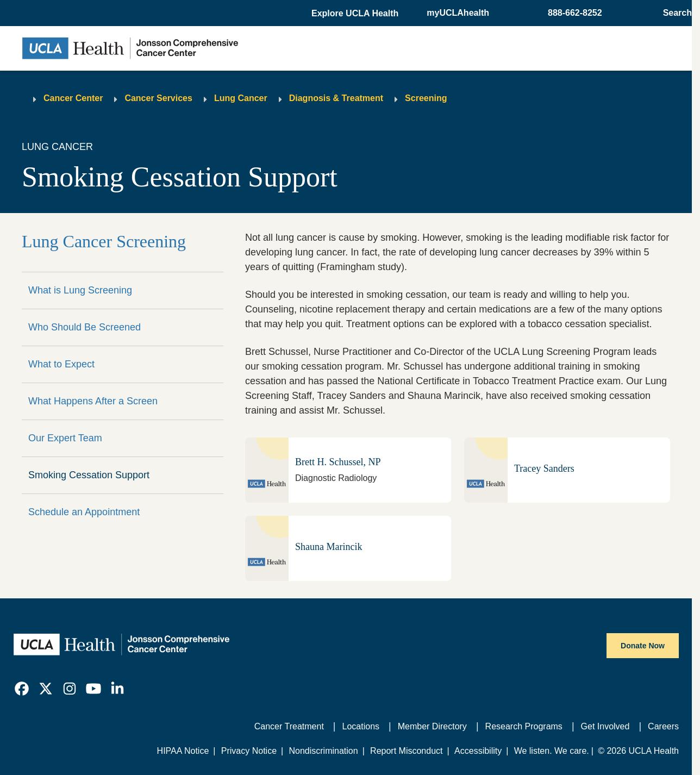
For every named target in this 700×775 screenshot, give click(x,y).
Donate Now (643, 646)
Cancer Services (158, 98)
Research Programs (524, 726)
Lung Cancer (241, 98)
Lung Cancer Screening (104, 241)
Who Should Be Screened (85, 327)
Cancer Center (73, 98)
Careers (663, 726)
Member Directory (432, 726)
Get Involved (605, 726)
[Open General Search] (674, 13)
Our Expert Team (65, 438)
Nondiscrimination (323, 751)
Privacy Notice (249, 751)
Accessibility (478, 751)
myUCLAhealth (458, 13)
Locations (361, 726)
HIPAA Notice (183, 751)
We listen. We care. (552, 751)
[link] (22, 689)
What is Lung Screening (80, 290)
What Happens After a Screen (93, 401)
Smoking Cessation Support (89, 475)
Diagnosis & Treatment (336, 98)
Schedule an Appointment (84, 512)
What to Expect (61, 364)
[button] (356, 14)
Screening (426, 98)
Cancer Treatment (289, 726)
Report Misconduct (406, 751)
